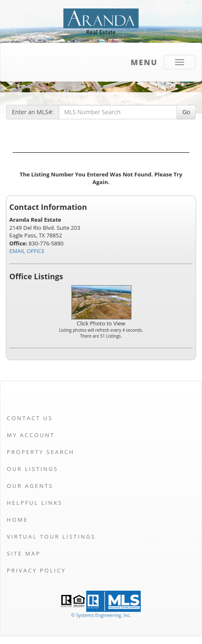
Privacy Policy (36, 570)
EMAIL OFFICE (27, 251)
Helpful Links (35, 503)
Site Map (24, 553)
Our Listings (33, 469)
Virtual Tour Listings (51, 537)
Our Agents (30, 486)
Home (18, 520)
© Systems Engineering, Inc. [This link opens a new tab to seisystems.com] (101, 615)
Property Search (41, 452)
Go (186, 112)
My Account (31, 435)
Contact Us (30, 418)
